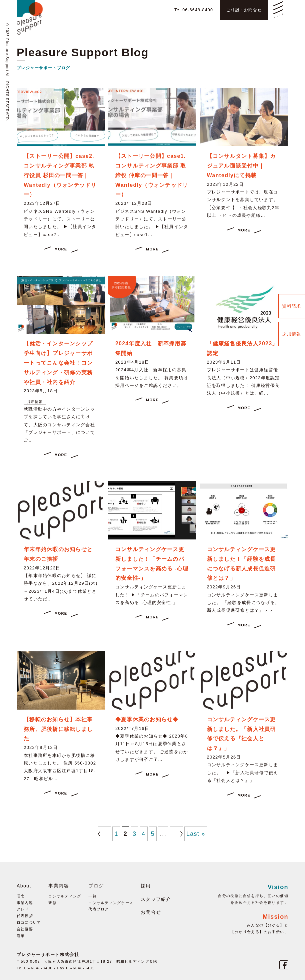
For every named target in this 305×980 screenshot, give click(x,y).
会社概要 (25, 929)
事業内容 (25, 903)
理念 (21, 896)
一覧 (93, 896)
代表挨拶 (25, 916)
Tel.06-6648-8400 (185, 10)
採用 (146, 886)
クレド (23, 909)
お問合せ (151, 912)
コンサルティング (65, 896)
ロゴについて (29, 922)
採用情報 (292, 334)
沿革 (21, 936)
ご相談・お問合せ (241, 10)
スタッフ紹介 (156, 899)
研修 (52, 903)
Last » (196, 834)
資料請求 (292, 306)
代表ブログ (99, 909)
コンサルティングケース (111, 903)
